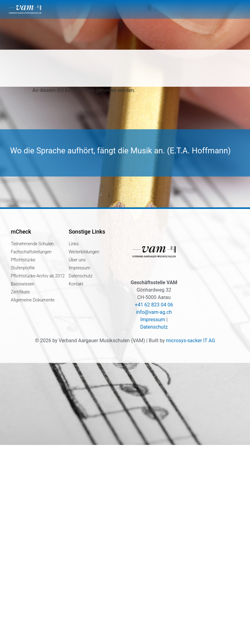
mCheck (21, 232)
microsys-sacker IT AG (191, 341)
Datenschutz (154, 327)
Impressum (153, 320)
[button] (149, 8)
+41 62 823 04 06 (154, 305)
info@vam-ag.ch (154, 312)
